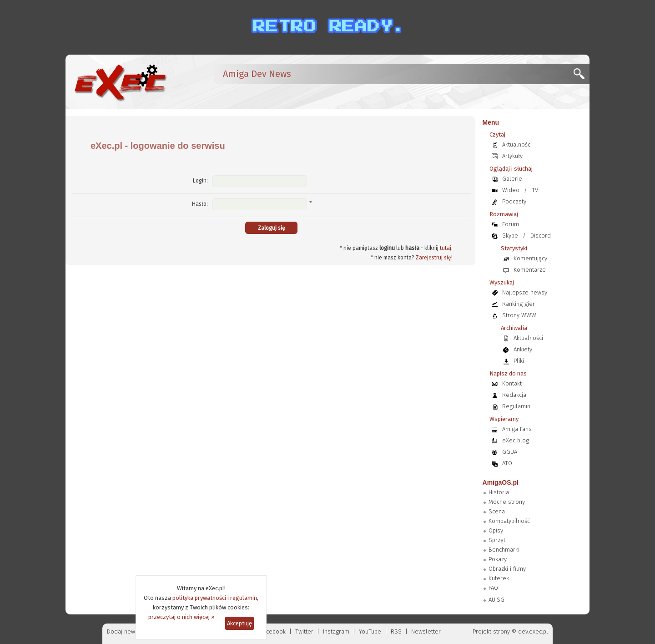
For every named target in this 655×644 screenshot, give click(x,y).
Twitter (304, 631)
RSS (396, 631)
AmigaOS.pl (501, 482)
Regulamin (516, 406)
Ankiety (523, 349)
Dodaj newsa (124, 631)
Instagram (336, 631)
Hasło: (200, 204)
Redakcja (514, 395)
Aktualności (517, 145)
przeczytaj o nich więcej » (181, 617)
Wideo (511, 190)
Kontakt (512, 383)
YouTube (370, 631)
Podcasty (514, 201)
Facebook (273, 631)
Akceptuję (239, 623)
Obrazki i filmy (507, 569)
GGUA (510, 452)
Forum (511, 224)
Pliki (519, 361)
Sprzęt (497, 540)
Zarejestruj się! (434, 258)
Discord (541, 236)
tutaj (446, 248)
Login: (200, 181)
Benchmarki (504, 550)
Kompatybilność (509, 521)
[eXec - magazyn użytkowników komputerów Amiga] (120, 82)
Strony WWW (519, 315)
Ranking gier (519, 304)
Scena (497, 511)
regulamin (244, 598)
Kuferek (499, 578)
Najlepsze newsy (525, 292)
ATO (507, 463)
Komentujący (530, 258)
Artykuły (512, 156)
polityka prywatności (199, 598)
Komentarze (530, 270)
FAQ (493, 588)
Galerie (512, 179)
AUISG (496, 600)
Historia (499, 492)
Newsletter (426, 631)
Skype (510, 236)
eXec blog (516, 440)
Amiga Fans (517, 429)
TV (535, 190)
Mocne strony (507, 502)
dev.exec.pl (533, 631)
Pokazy (498, 559)
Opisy (496, 530)
